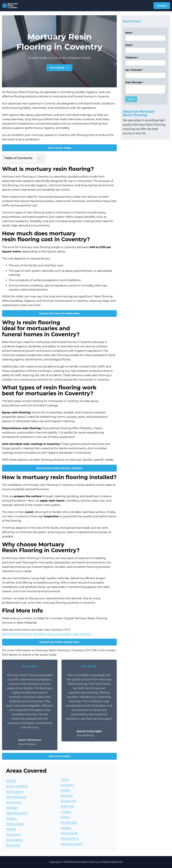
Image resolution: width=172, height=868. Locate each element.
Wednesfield (69, 833)
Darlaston (67, 785)
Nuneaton (40, 634)
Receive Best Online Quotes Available (59, 468)
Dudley (66, 790)
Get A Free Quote (59, 756)
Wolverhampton (72, 844)
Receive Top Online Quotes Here (59, 642)
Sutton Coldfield (17, 786)
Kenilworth (24, 634)
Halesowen (13, 835)
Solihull (11, 781)
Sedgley (66, 828)
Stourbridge (69, 822)
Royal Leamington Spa (63, 634)
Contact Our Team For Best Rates (59, 313)
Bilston (66, 817)
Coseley (66, 812)
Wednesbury (15, 840)
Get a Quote (59, 68)
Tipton (65, 780)
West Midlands (16, 797)
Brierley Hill (68, 801)
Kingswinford (70, 839)
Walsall (11, 829)
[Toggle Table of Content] (38, 159)
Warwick (85, 634)
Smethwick (14, 802)
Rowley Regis (15, 824)
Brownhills (13, 845)
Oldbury (12, 818)
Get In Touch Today (59, 148)
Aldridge (12, 808)
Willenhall (68, 806)
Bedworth (9, 634)
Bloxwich (67, 796)
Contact (162, 6)
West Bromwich (17, 813)
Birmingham (15, 792)
